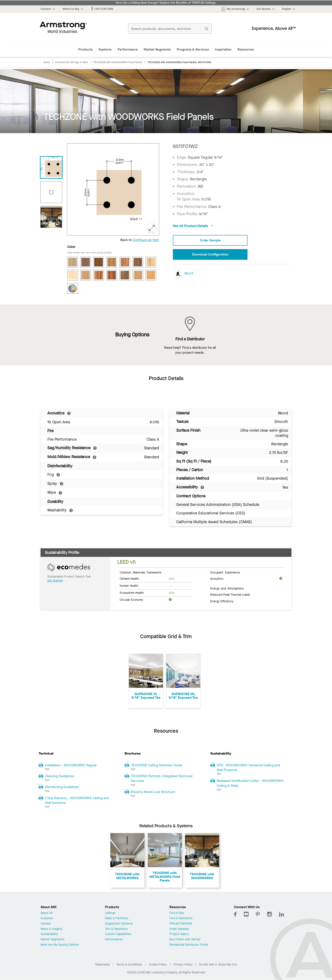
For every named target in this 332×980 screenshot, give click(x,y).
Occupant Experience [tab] (225, 572)
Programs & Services (193, 49)
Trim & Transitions (116, 929)
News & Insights (51, 929)
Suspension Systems (119, 924)
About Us (47, 913)
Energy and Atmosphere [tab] (227, 588)
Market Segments (157, 49)
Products (85, 49)
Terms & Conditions (129, 965)
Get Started (55, 581)
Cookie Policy (158, 965)
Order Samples (179, 929)
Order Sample (210, 240)
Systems (105, 49)
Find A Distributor (181, 918)
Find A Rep (177, 913)
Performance (128, 49)
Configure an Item (146, 240)
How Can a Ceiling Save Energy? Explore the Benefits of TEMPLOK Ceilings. (166, 3)
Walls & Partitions (117, 918)
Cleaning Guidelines (60, 776)
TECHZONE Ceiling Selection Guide (157, 765)
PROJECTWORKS (181, 924)
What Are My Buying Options (60, 945)
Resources (246, 49)
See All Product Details (193, 226)
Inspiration (223, 49)
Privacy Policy (183, 965)
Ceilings (110, 913)
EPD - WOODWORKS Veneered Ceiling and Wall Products (248, 767)
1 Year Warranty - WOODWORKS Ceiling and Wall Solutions (77, 800)
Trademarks (102, 965)
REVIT (183, 274)
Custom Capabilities (118, 934)
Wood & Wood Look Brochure (153, 792)
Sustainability (49, 934)
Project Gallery (179, 934)
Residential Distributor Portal (189, 945)
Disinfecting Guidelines (62, 787)
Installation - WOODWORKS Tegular (71, 765)
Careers (46, 924)
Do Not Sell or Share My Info (218, 965)
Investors (47, 918)
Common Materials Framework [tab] (141, 572)
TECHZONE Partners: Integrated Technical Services (162, 778)
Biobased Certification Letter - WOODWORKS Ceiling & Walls (250, 783)
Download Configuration (210, 255)
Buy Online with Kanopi (185, 940)
